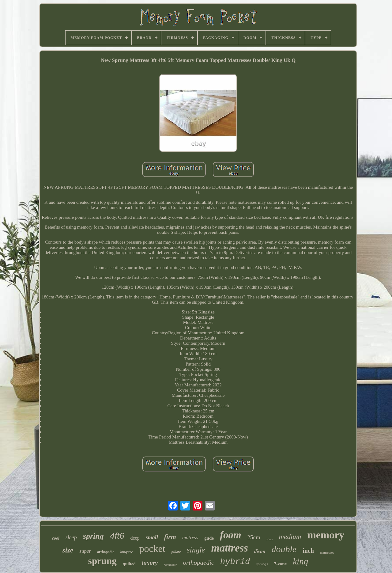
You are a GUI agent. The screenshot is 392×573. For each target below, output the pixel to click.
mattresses (327, 552)
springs (262, 564)
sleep (71, 537)
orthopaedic (199, 563)
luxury (150, 563)
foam (231, 535)
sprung (102, 561)
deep (135, 538)
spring (93, 536)
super (85, 551)
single (196, 550)
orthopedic (106, 552)
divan (260, 551)
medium (290, 537)
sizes (270, 539)
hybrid (235, 562)
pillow (176, 552)
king (300, 561)
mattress (230, 548)
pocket (152, 548)
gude (209, 538)
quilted (129, 564)
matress (190, 538)
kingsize (127, 552)
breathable (170, 565)
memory (326, 535)
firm (170, 537)
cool (56, 538)
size (68, 550)
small (152, 537)
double (284, 549)
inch (308, 551)
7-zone (281, 564)
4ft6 (117, 536)
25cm (254, 537)
